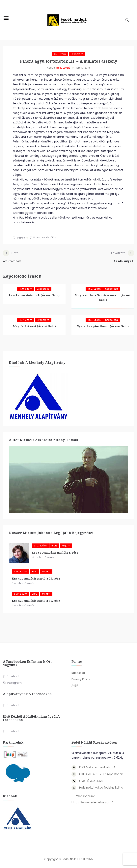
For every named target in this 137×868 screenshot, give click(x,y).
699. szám (20, 593)
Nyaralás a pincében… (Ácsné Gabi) (103, 325)
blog (54, 545)
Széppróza (77, 54)
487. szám (26, 319)
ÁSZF (75, 685)
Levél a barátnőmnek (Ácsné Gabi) (34, 294)
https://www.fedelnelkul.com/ (92, 802)
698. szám (20, 571)
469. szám (94, 319)
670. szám (40, 545)
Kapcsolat (78, 672)
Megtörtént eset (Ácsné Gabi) (34, 325)
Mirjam (66, 545)
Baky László (63, 68)
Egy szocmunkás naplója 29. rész (36, 577)
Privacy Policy (81, 678)
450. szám (94, 288)
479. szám (26, 288)
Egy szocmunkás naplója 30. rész (36, 600)
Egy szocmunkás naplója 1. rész (55, 551)
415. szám (60, 54)
